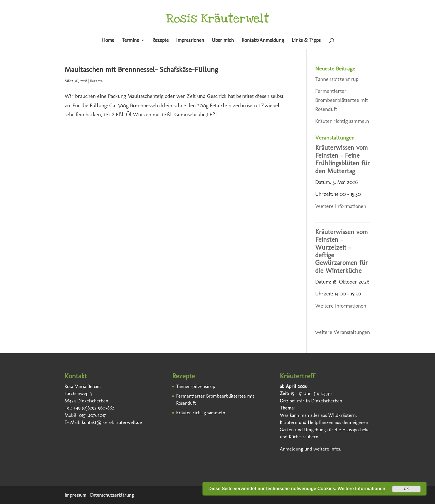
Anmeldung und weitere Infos (310, 449)
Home (108, 41)
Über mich (223, 41)
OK (406, 489)
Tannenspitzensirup (337, 79)
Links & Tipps (306, 41)
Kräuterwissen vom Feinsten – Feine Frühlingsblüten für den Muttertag (343, 159)
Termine (130, 41)
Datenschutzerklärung (112, 495)
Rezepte (160, 41)
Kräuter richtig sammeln (342, 121)
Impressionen (190, 41)
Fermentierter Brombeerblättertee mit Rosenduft (342, 100)
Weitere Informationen (341, 206)
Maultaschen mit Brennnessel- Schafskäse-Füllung (141, 69)
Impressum (75, 495)
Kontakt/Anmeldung (263, 41)
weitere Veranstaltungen (343, 332)
